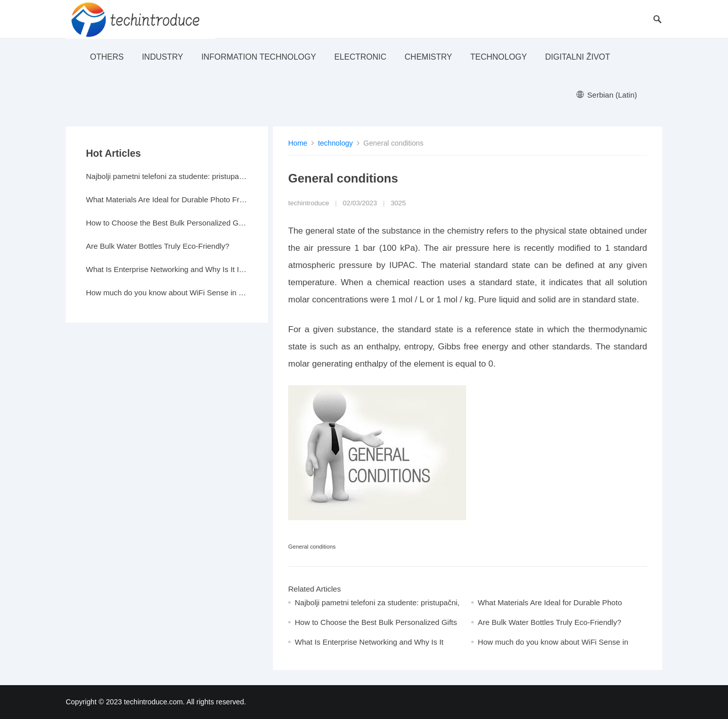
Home (298, 143)
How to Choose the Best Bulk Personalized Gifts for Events (167, 223)
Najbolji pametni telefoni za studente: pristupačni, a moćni (167, 176)
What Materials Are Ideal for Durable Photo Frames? (167, 199)
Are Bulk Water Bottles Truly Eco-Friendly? (550, 622)
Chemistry (428, 57)
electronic (360, 57)
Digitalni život (578, 57)
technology (498, 57)
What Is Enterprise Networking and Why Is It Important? (167, 269)
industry (163, 57)
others (107, 57)
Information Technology (259, 57)
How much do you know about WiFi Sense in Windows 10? (167, 293)
